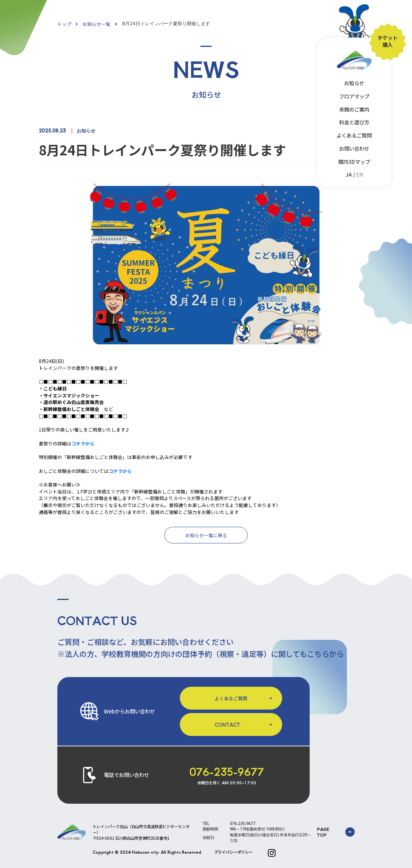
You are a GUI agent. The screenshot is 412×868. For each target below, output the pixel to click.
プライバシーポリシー (233, 852)
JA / (354, 174)
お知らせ (354, 83)
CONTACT (228, 724)
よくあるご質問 (354, 135)
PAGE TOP (336, 832)
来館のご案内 (354, 109)
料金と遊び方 (354, 122)
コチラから (83, 443)
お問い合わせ (354, 149)
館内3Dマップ (354, 162)
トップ (64, 24)
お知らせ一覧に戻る (206, 535)
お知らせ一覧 (97, 24)
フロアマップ (354, 96)
